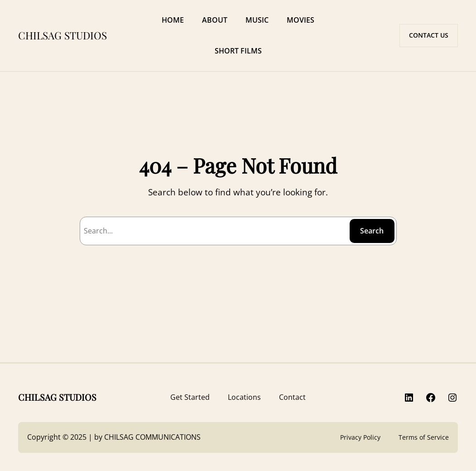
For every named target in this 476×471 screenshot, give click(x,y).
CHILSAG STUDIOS (63, 35)
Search (372, 231)
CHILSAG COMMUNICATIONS (152, 437)
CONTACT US (429, 35)
